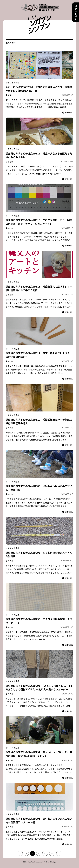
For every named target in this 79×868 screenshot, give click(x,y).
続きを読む (68, 113)
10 (52, 853)
